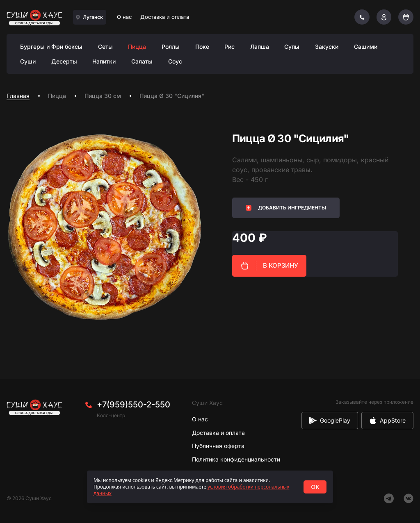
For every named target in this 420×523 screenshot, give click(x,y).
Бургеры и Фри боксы (51, 47)
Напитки (104, 61)
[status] (210, 487)
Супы (292, 47)
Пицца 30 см (103, 96)
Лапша (260, 47)
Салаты (142, 61)
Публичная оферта (218, 446)
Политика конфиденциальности (236, 459)
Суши (28, 61)
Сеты (105, 47)
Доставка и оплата (165, 17)
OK (315, 487)
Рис (229, 47)
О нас (124, 17)
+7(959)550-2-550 (134, 405)
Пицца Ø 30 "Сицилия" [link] (172, 96)
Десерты (64, 61)
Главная (18, 96)
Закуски (327, 47)
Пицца (137, 47)
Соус (175, 61)
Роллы (171, 47)
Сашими (366, 47)
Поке (202, 47)
